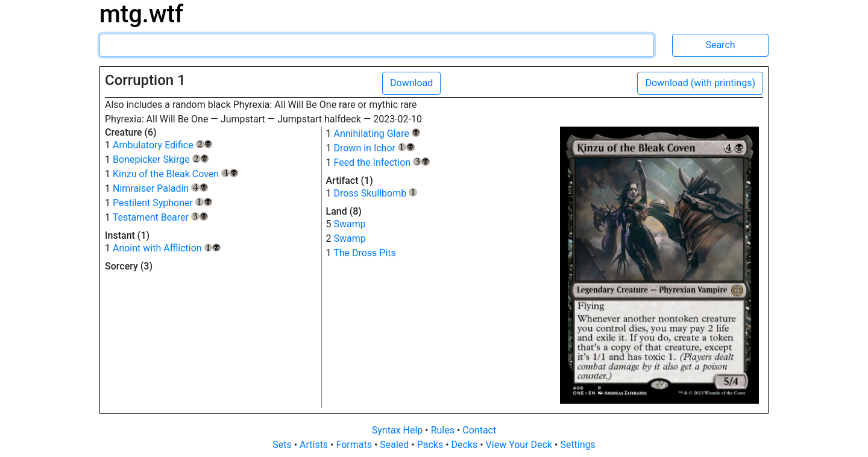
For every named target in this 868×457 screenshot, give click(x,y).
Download (411, 83)
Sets (283, 445)
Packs (431, 445)
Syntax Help (399, 430)
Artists (315, 445)
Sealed (395, 445)
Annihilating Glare (376, 134)
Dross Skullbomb (375, 193)
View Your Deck (520, 445)
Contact (479, 430)
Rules (444, 430)
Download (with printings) (700, 83)
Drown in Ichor (374, 148)
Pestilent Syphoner (162, 203)
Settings (577, 445)
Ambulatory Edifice (162, 145)
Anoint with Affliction (167, 248)
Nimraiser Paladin (160, 188)
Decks (466, 445)
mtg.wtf (141, 14)
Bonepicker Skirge (161, 159)
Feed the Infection (381, 162)
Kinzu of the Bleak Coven (175, 174)
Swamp (349, 224)
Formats (355, 445)
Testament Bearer (160, 217)
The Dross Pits (365, 253)
